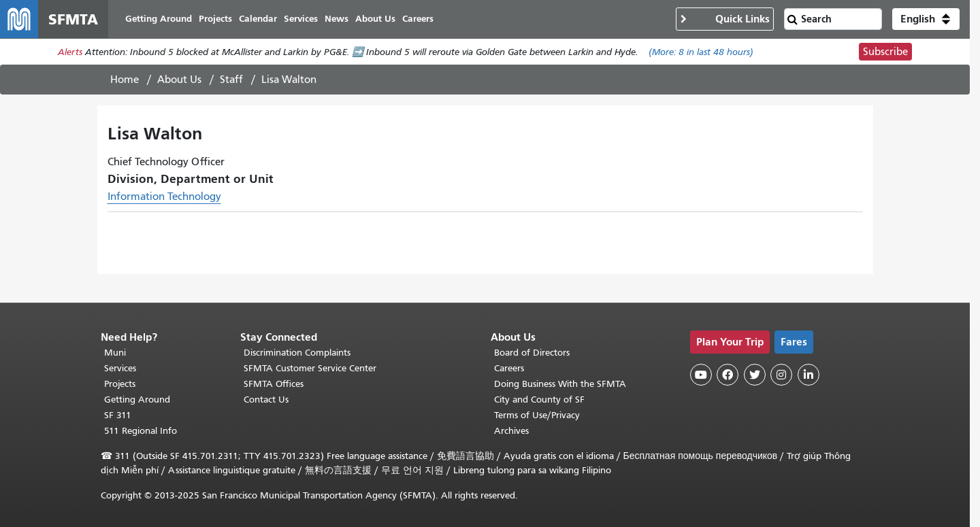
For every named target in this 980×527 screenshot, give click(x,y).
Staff (231, 80)
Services (120, 368)
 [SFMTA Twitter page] (755, 375)
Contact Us (266, 400)
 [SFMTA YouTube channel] (701, 375)
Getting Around (137, 400)
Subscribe (885, 52)
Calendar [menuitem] (258, 19)
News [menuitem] (337, 19)
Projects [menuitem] (215, 19)
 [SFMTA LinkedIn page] (808, 375)
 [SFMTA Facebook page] (728, 375)
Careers (509, 368)
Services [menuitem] (301, 19)
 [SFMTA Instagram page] (781, 375)
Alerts (70, 52)
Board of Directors (532, 353)
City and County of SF (539, 400)
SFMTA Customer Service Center (310, 368)
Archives (511, 431)
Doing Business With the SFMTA (560, 384)
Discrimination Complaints (297, 353)
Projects (120, 384)
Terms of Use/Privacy (537, 415)
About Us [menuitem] (375, 19)
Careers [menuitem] (418, 19)
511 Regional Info (141, 431)
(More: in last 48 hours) (701, 52)
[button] (926, 19)
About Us (179, 80)
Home (125, 80)
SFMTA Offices (274, 384)
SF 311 (118, 415)
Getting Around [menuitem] (159, 19)
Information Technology (164, 197)
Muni (115, 353)
